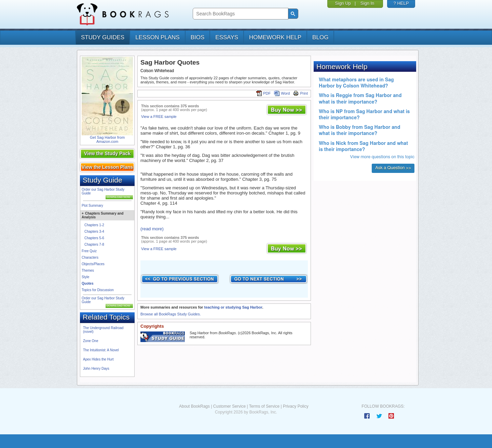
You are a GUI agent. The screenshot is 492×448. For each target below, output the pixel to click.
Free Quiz (89, 251)
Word (282, 93)
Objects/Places (93, 264)
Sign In (367, 3)
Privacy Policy (296, 406)
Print (300, 93)
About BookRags (194, 406)
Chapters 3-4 (94, 232)
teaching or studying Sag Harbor (233, 307)
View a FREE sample (159, 117)
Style (85, 277)
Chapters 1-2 (94, 225)
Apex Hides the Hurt (98, 359)
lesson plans (157, 37)
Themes (88, 270)
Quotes (87, 283)
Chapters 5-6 (94, 238)
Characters (90, 257)
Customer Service (229, 406)
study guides (103, 37)
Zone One (91, 341)
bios (198, 37)
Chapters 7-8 (94, 245)
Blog (320, 37)
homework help (275, 37)
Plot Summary (92, 206)
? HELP (401, 3)
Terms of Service (264, 406)
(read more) (152, 229)
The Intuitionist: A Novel (101, 350)
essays (227, 37)
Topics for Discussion (98, 290)
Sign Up (343, 3)
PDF (263, 93)
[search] (240, 14)
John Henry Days (96, 369)
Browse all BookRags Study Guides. (171, 314)
